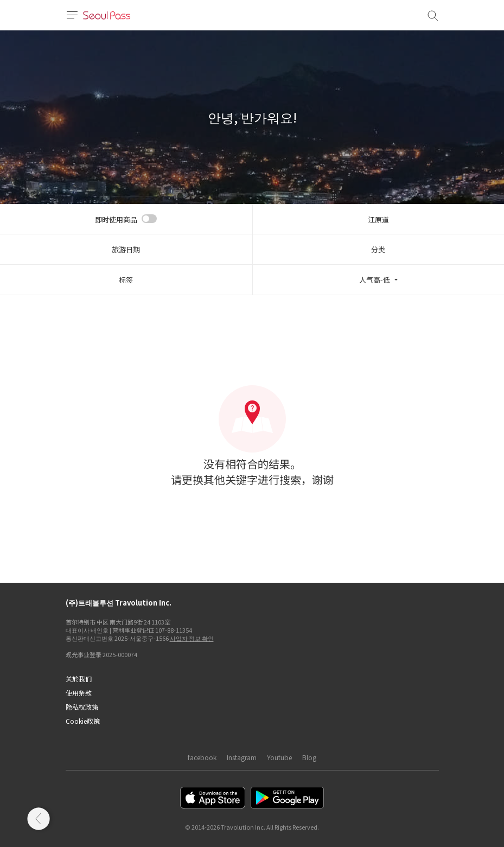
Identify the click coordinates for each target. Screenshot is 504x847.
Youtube (279, 757)
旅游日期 (126, 249)
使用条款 (79, 693)
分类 (378, 249)
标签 (126, 280)
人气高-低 (375, 280)
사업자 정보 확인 (192, 638)
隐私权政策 (82, 707)
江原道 (378, 219)
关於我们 (79, 679)
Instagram (242, 757)
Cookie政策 (83, 721)
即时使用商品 (116, 219)
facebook (202, 757)
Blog (309, 757)
